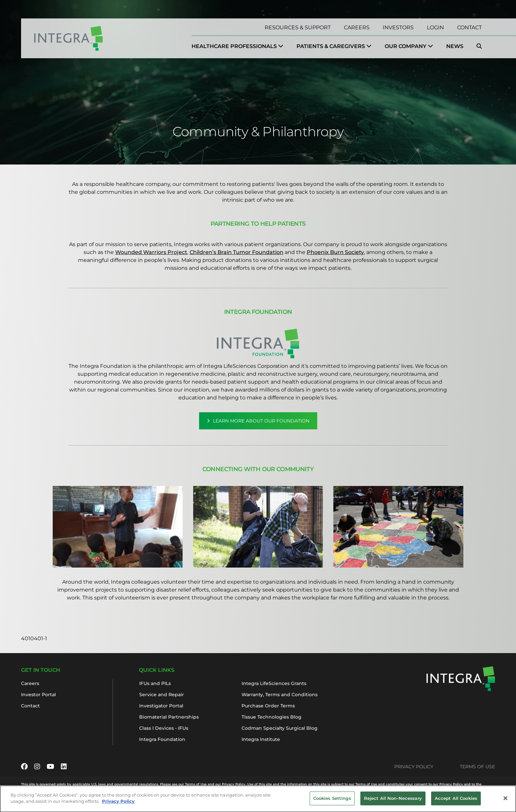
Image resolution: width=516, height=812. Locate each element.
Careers (357, 27)
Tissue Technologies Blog (271, 717)
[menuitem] (237, 46)
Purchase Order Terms (268, 706)
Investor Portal (39, 695)
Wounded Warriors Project (151, 252)
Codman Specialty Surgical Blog (280, 728)
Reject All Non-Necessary (393, 802)
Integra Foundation (162, 739)
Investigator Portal (161, 706)
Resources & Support (298, 27)
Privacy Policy (414, 767)
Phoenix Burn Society (335, 252)
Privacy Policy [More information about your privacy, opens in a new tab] (118, 805)
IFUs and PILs (155, 683)
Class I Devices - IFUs (164, 728)
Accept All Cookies (456, 802)
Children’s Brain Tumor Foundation (236, 252)
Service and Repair (162, 695)
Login (435, 27)
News (455, 46)
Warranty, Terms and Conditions (280, 695)
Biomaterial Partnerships (169, 717)
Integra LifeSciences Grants (274, 683)
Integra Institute (261, 739)
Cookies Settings (332, 802)
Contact (469, 27)
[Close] (505, 802)
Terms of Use (477, 767)
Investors (398, 27)
